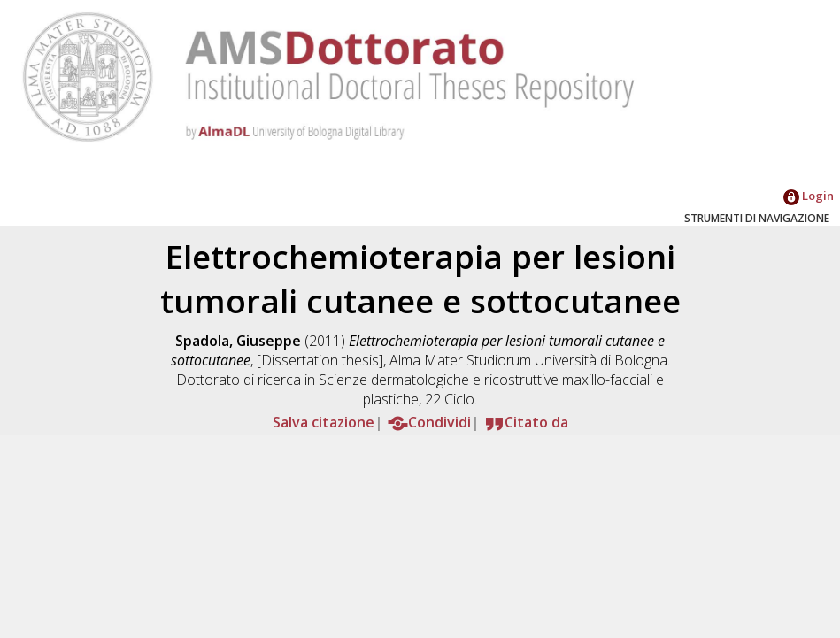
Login (809, 196)
